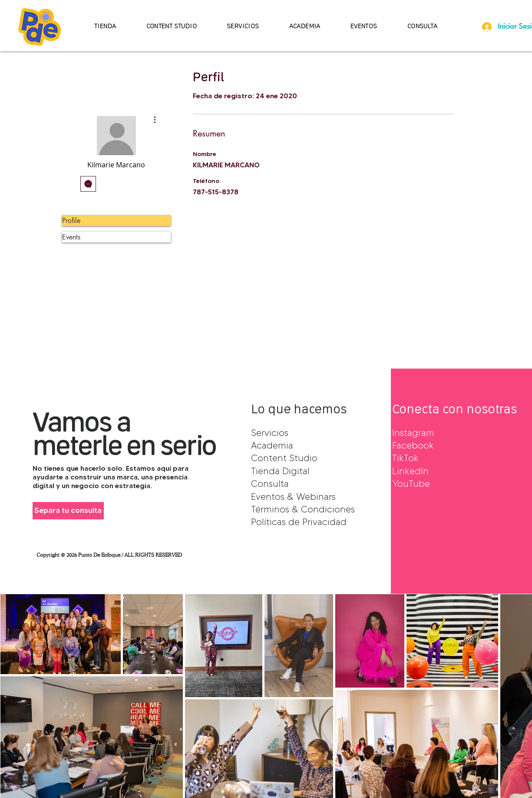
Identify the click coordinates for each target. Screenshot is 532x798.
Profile (71, 221)
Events (71, 237)
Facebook (413, 445)
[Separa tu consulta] (68, 511)
